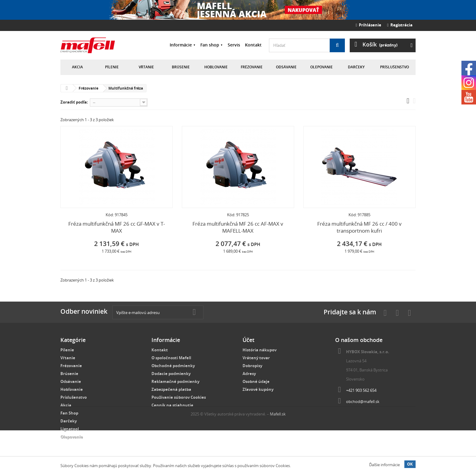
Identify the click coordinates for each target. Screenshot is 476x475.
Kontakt (253, 45)
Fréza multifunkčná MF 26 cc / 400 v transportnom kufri (359, 227)
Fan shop (210, 45)
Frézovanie (252, 67)
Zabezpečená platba (171, 389)
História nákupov (260, 350)
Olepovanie (321, 67)
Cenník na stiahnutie (172, 405)
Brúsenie (181, 67)
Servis (234, 45)
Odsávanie (286, 67)
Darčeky (356, 67)
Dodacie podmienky (171, 374)
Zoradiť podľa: (74, 102)
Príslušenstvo (394, 67)
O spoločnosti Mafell (171, 358)
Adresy (249, 374)
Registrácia (400, 25)
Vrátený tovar (256, 358)
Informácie (181, 45)
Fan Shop (69, 413)
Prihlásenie (369, 25)
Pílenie (112, 67)
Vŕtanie (146, 67)
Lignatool (70, 429)
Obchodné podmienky (173, 366)
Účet (248, 340)
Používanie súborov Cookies (179, 397)
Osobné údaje (256, 381)
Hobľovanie (216, 67)
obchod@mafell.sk (363, 402)
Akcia (77, 67)
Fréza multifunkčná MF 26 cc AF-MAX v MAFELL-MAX (238, 227)
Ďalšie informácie (384, 465)
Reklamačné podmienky (175, 381)
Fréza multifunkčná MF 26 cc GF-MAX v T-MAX (117, 227)
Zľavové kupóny (258, 389)
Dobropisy (252, 366)
